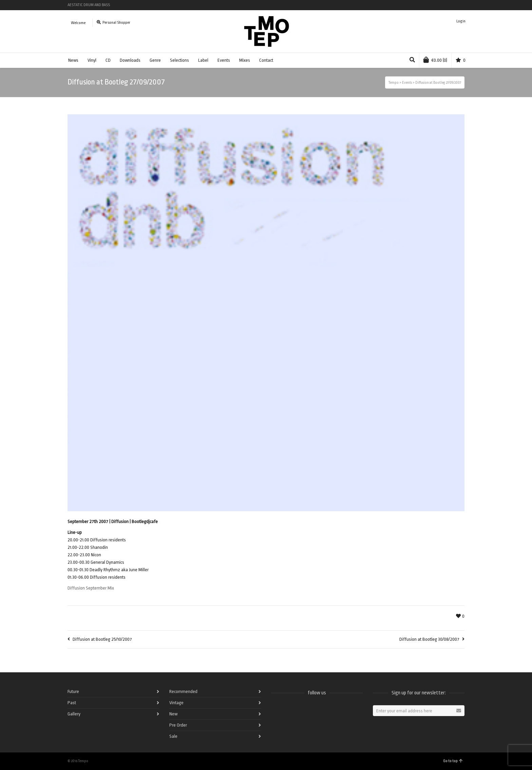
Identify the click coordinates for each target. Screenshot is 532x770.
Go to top (453, 761)
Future (73, 691)
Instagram (454, 5)
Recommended (183, 691)
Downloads (130, 60)
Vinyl (92, 60)
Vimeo (444, 5)
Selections (179, 60)
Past (72, 703)
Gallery (74, 714)
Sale (173, 736)
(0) (435, 60)
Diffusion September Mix (91, 588)
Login (461, 21)
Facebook (415, 5)
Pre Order (178, 725)
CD (108, 60)
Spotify (424, 5)
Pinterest (464, 5)
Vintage (176, 703)
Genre (155, 60)
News (73, 60)
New (173, 714)
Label (203, 60)
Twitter (434, 5)
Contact (266, 60)
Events (224, 60)
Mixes (245, 60)
